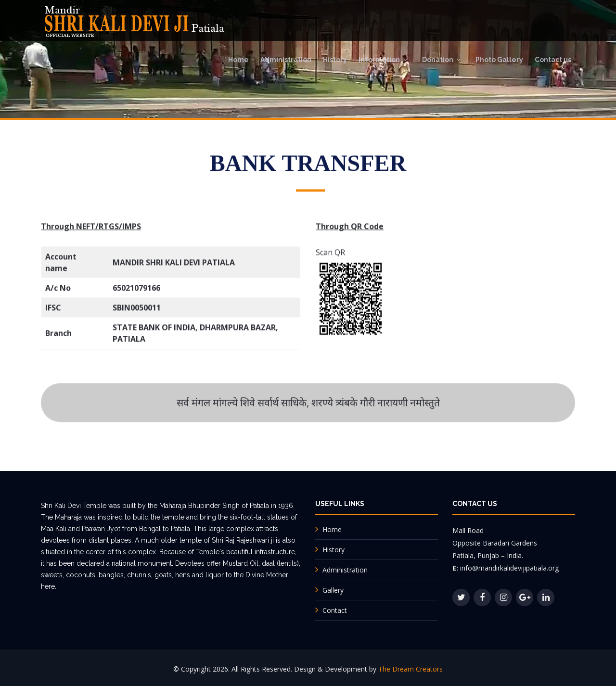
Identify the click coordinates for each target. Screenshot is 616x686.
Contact (335, 610)
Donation (438, 60)
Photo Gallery (499, 60)
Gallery (333, 590)
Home (238, 60)
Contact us (553, 60)
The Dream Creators (411, 669)
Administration (286, 60)
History (335, 60)
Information (379, 60)
